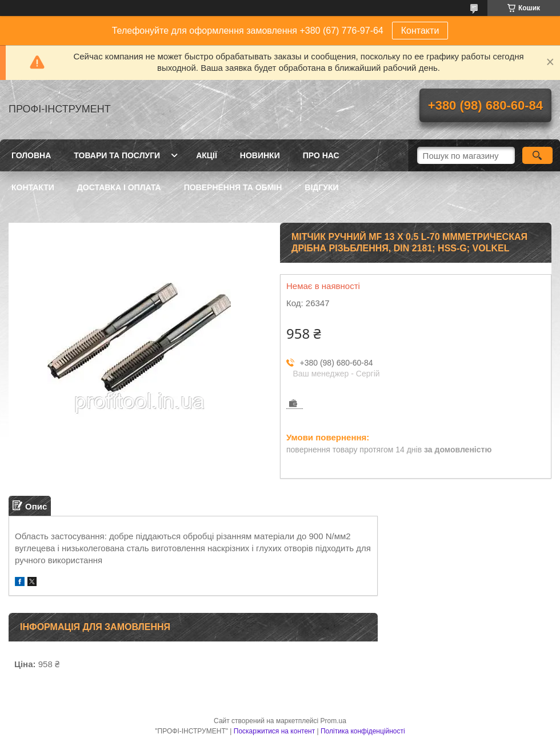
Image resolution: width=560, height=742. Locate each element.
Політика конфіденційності (363, 731)
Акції (207, 155)
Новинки (260, 155)
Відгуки (321, 187)
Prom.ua (333, 721)
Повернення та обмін (233, 187)
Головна (31, 155)
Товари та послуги (117, 155)
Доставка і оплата (119, 187)
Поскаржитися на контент (274, 731)
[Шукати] (537, 155)
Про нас (321, 155)
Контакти (420, 31)
